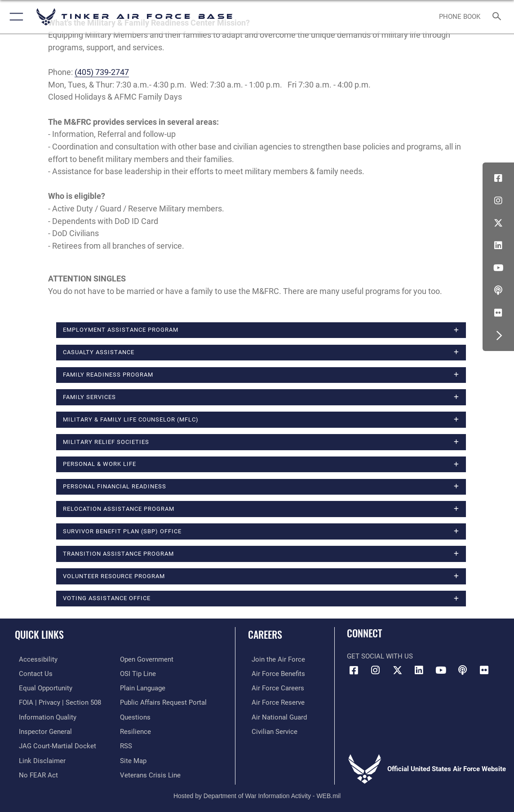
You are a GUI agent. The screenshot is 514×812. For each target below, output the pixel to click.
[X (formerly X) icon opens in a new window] (498, 223)
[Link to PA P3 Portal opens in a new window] (163, 701)
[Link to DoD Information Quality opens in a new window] (44, 715)
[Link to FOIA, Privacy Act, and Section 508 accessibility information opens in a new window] (56, 701)
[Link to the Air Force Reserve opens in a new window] (275, 701)
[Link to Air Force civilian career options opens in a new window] (271, 729)
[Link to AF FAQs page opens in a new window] (135, 715)
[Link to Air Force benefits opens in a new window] (275, 673)
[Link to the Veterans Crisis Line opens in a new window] (150, 772)
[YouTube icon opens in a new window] (498, 268)
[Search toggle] (498, 17)
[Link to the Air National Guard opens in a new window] (276, 715)
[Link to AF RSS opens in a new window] (126, 743)
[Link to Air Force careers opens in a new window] (274, 687)
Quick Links (39, 634)
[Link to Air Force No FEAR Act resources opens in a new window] (34, 772)
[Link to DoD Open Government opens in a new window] (147, 659)
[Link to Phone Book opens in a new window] (460, 17)
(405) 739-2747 (102, 72)
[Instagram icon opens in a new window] (498, 201)
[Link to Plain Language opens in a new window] (143, 687)
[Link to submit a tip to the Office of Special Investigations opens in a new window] (138, 673)
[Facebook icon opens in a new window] (498, 178)
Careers (265, 634)
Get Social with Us (380, 656)
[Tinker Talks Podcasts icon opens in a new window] (498, 290)
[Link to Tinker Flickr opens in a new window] (498, 313)
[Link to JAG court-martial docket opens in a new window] (53, 743)
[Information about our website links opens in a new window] (38, 758)
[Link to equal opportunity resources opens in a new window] (42, 687)
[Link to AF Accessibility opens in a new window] (34, 659)
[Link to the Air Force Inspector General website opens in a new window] (41, 729)
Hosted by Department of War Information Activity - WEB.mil (257, 792)
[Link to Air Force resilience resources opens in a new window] (135, 729)
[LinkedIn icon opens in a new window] (498, 246)
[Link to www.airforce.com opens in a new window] (275, 659)
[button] (15, 17)
